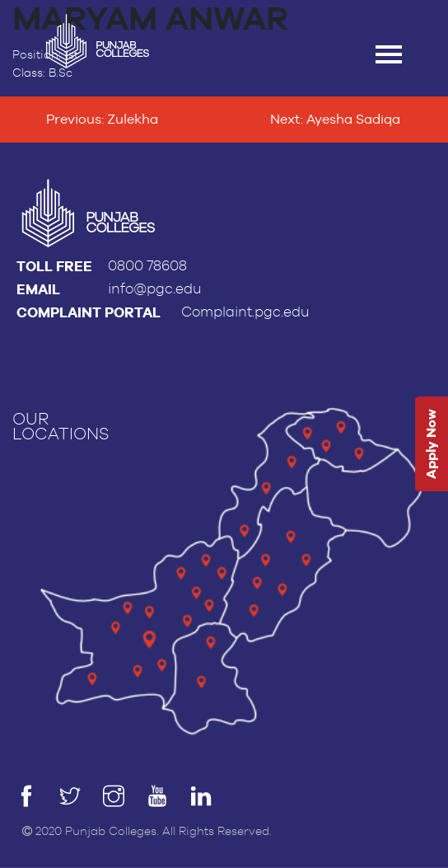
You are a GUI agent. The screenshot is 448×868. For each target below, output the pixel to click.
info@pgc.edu (155, 289)
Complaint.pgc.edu (245, 312)
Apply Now (431, 444)
